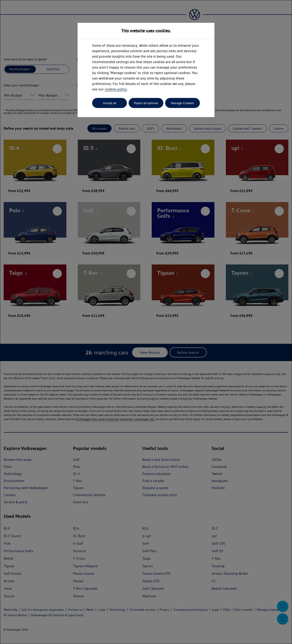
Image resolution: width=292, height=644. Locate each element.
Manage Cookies (182, 103)
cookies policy (116, 89)
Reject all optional (146, 103)
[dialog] (146, 322)
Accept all (109, 103)
